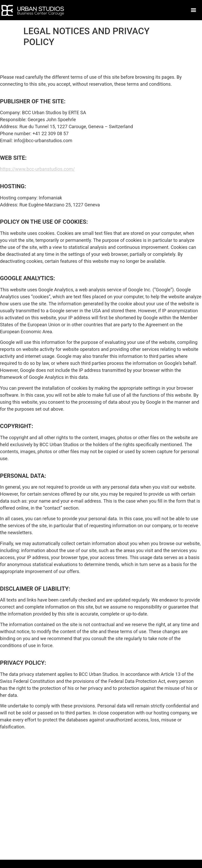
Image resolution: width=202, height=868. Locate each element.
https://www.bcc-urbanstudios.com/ (37, 169)
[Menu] (193, 10)
